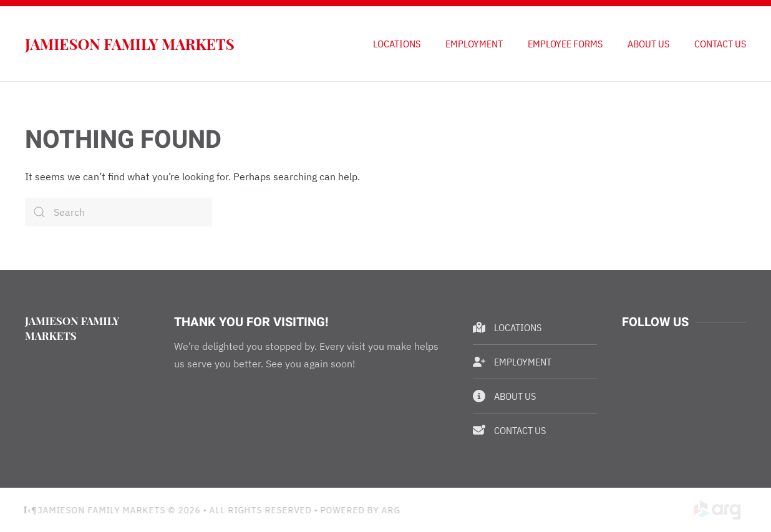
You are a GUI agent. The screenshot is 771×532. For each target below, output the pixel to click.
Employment (474, 44)
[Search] (119, 212)
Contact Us (720, 44)
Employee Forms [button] (565, 44)
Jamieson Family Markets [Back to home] (130, 44)
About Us (648, 44)
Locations (397, 44)
